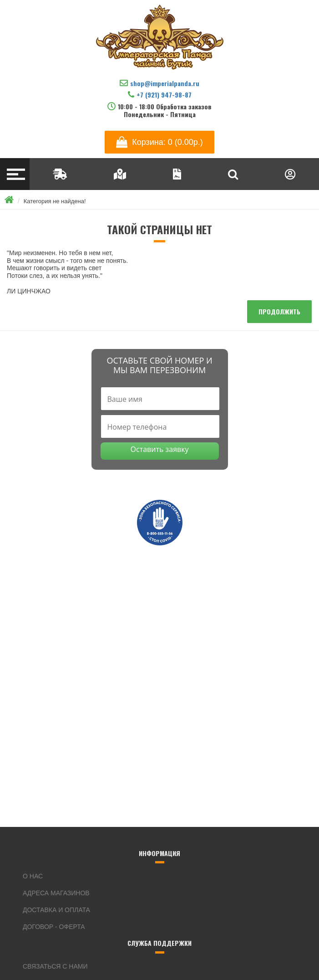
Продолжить (279, 311)
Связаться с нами (55, 966)
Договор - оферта (54, 927)
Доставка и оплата (56, 910)
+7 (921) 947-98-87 (160, 95)
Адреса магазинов (56, 893)
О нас (33, 876)
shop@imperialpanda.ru (159, 83)
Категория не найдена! (55, 201)
